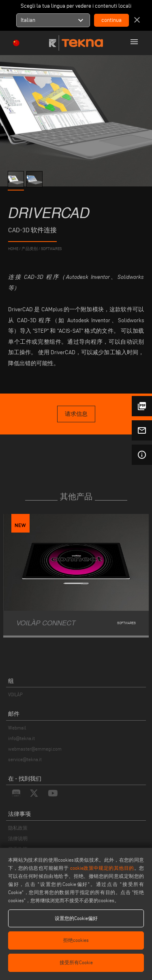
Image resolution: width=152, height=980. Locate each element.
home (13, 249)
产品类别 (30, 249)
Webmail (17, 728)
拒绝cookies (76, 940)
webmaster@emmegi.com (35, 749)
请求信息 (76, 414)
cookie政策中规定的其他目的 (102, 868)
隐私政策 (18, 828)
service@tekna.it (25, 759)
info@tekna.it (21, 738)
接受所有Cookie (76, 962)
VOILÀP (15, 694)
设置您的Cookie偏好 (76, 918)
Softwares (51, 249)
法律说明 (18, 838)
